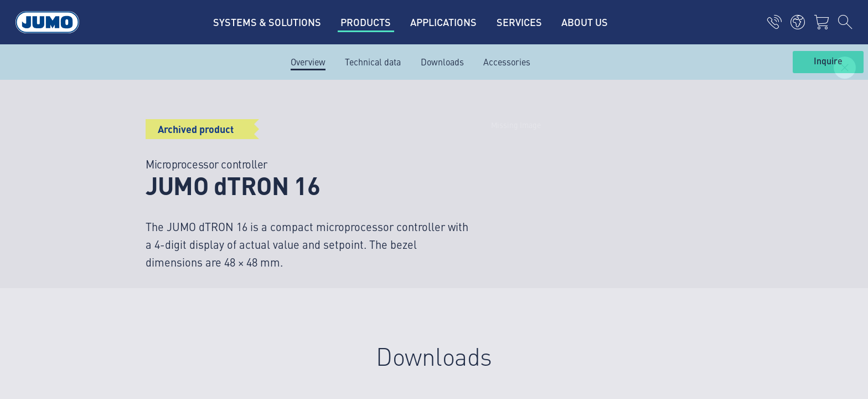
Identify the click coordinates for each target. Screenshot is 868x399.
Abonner (716, 199)
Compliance (143, 345)
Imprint (134, 280)
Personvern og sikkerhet (167, 302)
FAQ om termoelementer (331, 182)
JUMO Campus (312, 161)
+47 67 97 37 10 (170, 193)
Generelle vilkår (150, 324)
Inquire (828, 62)
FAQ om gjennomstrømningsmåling (352, 204)
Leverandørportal (317, 139)
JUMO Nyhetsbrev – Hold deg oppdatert (526, 181)
